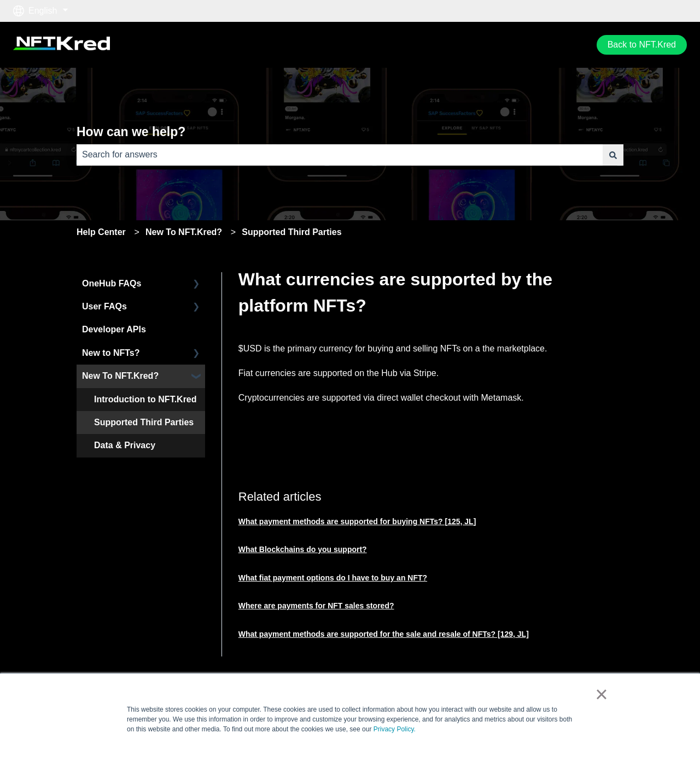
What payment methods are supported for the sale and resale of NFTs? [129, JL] (384, 634)
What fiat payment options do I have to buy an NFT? (333, 578)
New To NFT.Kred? (184, 232)
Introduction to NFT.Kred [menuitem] (145, 399)
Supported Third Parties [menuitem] (144, 422)
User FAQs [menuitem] (104, 306)
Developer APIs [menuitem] (114, 329)
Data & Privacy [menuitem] (125, 445)
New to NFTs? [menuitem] (111, 353)
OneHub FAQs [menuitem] (112, 283)
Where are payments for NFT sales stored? (316, 606)
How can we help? (131, 132)
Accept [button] (503, 755)
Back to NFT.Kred (642, 45)
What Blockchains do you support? (303, 549)
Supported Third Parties (291, 232)
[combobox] (340, 155)
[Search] (613, 155)
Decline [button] (550, 755)
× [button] (601, 694)
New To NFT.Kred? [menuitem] (120, 376)
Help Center (101, 232)
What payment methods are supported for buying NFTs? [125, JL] (357, 521)
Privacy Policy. (395, 729)
